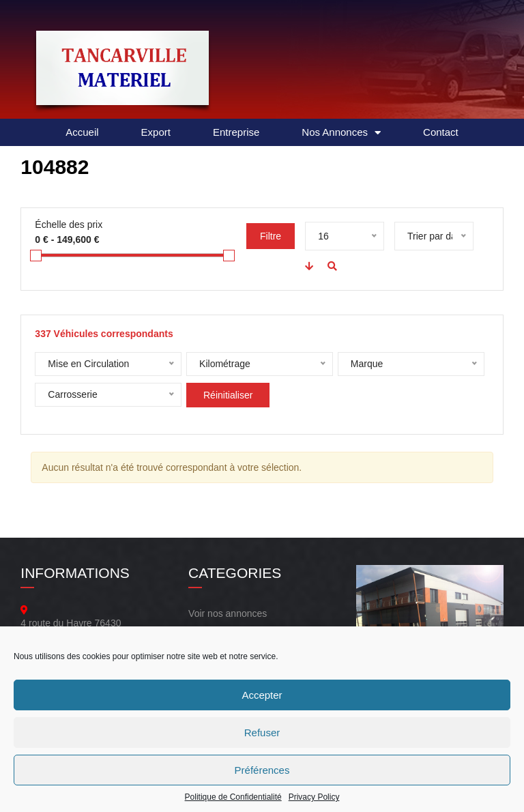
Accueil (82, 132)
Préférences (262, 770)
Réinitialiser (228, 395)
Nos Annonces (341, 133)
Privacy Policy (314, 797)
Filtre (271, 236)
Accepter (262, 695)
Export (156, 132)
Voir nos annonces (228, 613)
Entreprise (236, 132)
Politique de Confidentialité (233, 797)
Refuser (262, 733)
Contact (441, 132)
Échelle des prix (69, 224)
